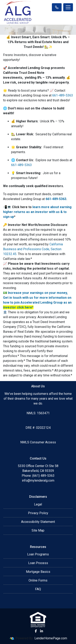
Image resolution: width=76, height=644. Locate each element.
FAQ (38, 589)
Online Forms (38, 580)
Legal (38, 504)
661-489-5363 (63, 95)
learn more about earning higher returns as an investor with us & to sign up (37, 212)
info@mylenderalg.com (38, 480)
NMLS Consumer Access (38, 442)
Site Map (38, 530)
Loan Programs (38, 554)
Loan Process (38, 563)
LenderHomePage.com (51, 638)
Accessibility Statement (38, 522)
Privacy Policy (38, 513)
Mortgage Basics (38, 572)
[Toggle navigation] (68, 7)
